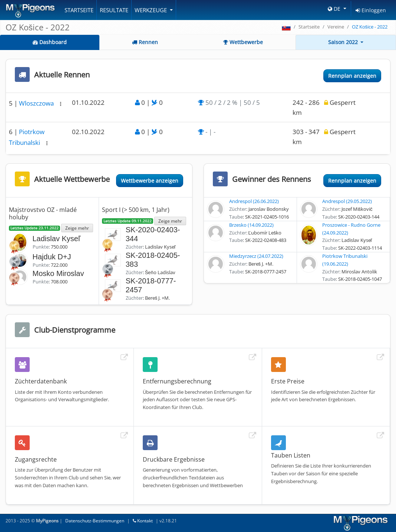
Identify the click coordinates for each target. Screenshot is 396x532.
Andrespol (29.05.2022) (347, 201)
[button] (61, 104)
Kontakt (143, 521)
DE (335, 9)
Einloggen (371, 10)
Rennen (145, 42)
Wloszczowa (37, 103)
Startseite (79, 10)
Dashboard (50, 42)
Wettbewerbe (243, 42)
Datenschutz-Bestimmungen (95, 521)
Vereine (336, 27)
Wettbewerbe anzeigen (150, 181)
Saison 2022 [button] (344, 42)
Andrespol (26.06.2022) (254, 201)
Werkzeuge (151, 10)
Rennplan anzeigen (352, 76)
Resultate (114, 10)
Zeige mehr (77, 228)
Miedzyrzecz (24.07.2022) (256, 256)
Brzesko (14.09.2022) (251, 225)
